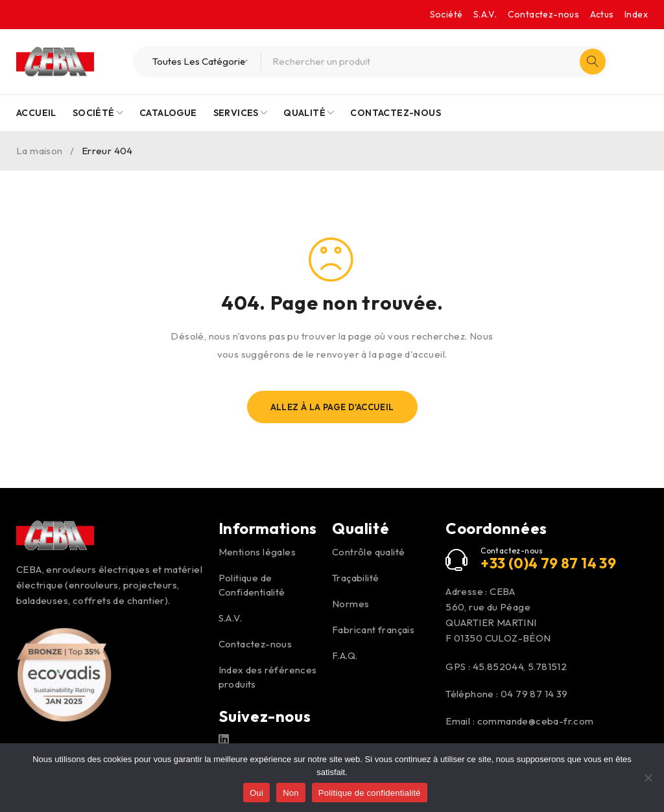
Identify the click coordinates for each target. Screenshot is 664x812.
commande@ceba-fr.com (536, 721)
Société (446, 14)
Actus (602, 14)
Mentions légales (257, 552)
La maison (40, 151)
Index (636, 14)
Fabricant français (373, 630)
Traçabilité (355, 578)
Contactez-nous (544, 14)
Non (291, 793)
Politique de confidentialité (370, 793)
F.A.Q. (345, 655)
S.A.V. (485, 14)
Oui (256, 793)
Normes (350, 604)
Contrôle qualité (368, 552)
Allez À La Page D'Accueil (332, 407)
